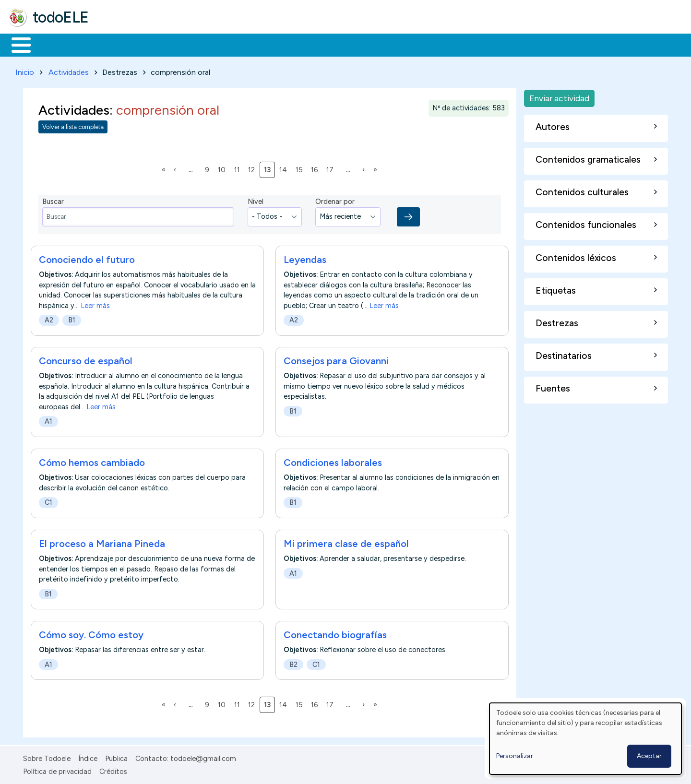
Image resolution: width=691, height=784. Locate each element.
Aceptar (649, 756)
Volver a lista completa (73, 125)
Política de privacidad (57, 770)
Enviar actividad (559, 96)
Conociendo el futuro (87, 258)
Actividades (69, 70)
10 (223, 167)
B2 (293, 663)
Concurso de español (86, 359)
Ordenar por (335, 200)
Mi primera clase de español (346, 542)
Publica (116, 757)
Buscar (394, 44)
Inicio (16, 44)
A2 (49, 318)
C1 (48, 501)
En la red (227, 44)
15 (301, 167)
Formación (116, 44)
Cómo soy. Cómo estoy (91, 633)
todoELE (61, 17)
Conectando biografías (335, 633)
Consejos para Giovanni (336, 359)
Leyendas (305, 258)
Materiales (54, 44)
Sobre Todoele (47, 757)
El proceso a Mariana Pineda (102, 542)
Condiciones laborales (333, 461)
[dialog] (585, 739)
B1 (72, 318)
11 (239, 167)
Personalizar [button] (515, 756)
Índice (88, 757)
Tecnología (287, 44)
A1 (48, 420)
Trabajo (173, 44)
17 (332, 167)
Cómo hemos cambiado (92, 461)
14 (285, 167)
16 (316, 167)
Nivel (256, 200)
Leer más (95, 304)
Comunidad (351, 44)
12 (253, 167)
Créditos (113, 770)
